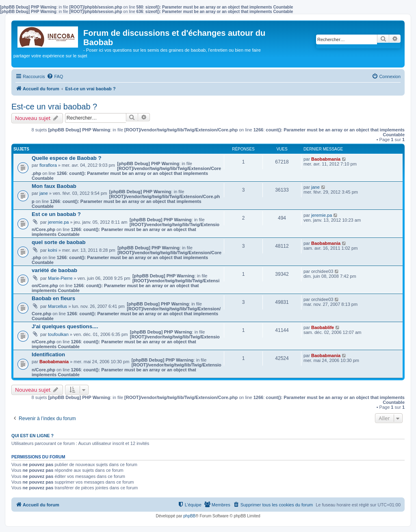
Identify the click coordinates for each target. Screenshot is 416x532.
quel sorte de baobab (59, 242)
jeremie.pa (58, 222)
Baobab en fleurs (53, 298)
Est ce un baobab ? (56, 214)
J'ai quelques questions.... (65, 326)
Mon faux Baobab (54, 186)
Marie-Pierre (60, 278)
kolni (53, 250)
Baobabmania (326, 159)
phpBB (189, 516)
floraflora (48, 165)
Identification (48, 354)
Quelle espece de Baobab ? (67, 158)
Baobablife (323, 327)
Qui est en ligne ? (32, 436)
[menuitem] (55, 76)
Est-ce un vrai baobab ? (54, 107)
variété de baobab (54, 270)
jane (44, 193)
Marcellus (57, 306)
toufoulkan (58, 334)
